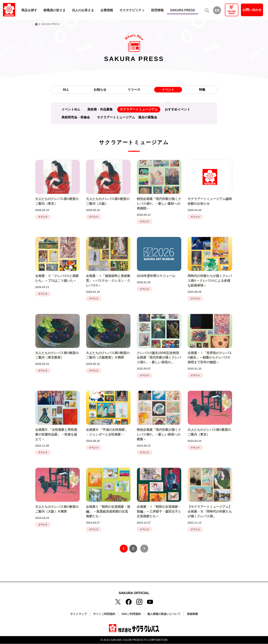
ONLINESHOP (232, 12)
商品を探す (29, 10)
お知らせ (100, 90)
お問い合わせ (252, 10)
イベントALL (71, 109)
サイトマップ (78, 614)
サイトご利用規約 (104, 614)
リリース (134, 90)
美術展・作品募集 (100, 109)
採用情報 (157, 10)
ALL (66, 90)
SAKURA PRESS (183, 10)
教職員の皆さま (55, 10)
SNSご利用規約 (131, 614)
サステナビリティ (132, 10)
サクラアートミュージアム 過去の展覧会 (127, 117)
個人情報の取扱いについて (164, 614)
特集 (202, 90)
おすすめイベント (177, 109)
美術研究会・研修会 (76, 117)
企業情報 (107, 10)
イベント (168, 90)
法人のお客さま (83, 10)
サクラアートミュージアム (139, 109)
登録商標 (192, 614)
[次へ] (144, 549)
